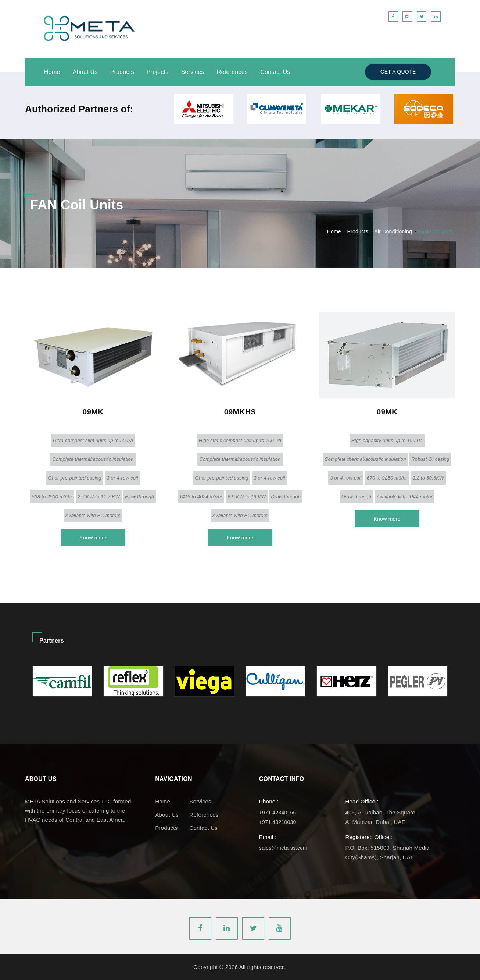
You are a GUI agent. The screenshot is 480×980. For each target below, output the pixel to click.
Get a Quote (398, 72)
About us (167, 815)
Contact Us (275, 72)
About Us (85, 72)
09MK (93, 412)
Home (52, 72)
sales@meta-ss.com (283, 848)
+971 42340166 (278, 813)
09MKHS (240, 412)
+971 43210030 (278, 822)
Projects (158, 72)
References (232, 72)
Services (192, 72)
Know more (93, 538)
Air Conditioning (393, 231)
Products (122, 72)
